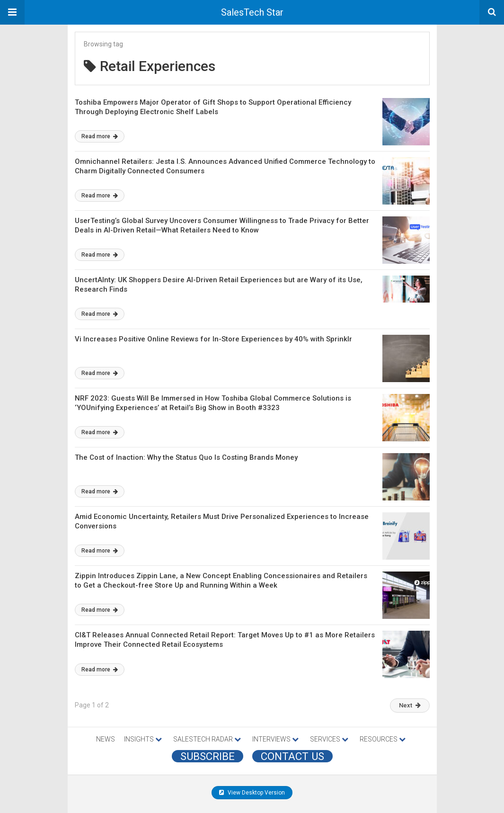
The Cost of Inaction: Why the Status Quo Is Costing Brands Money (186, 457)
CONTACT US (292, 756)
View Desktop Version (252, 793)
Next (410, 705)
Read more (100, 136)
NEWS (106, 739)
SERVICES (329, 739)
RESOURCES (383, 739)
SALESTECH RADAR (207, 739)
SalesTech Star (252, 12)
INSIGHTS (143, 739)
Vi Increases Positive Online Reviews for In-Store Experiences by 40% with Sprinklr (213, 339)
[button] (12, 12)
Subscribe (208, 756)
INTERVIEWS (275, 739)
